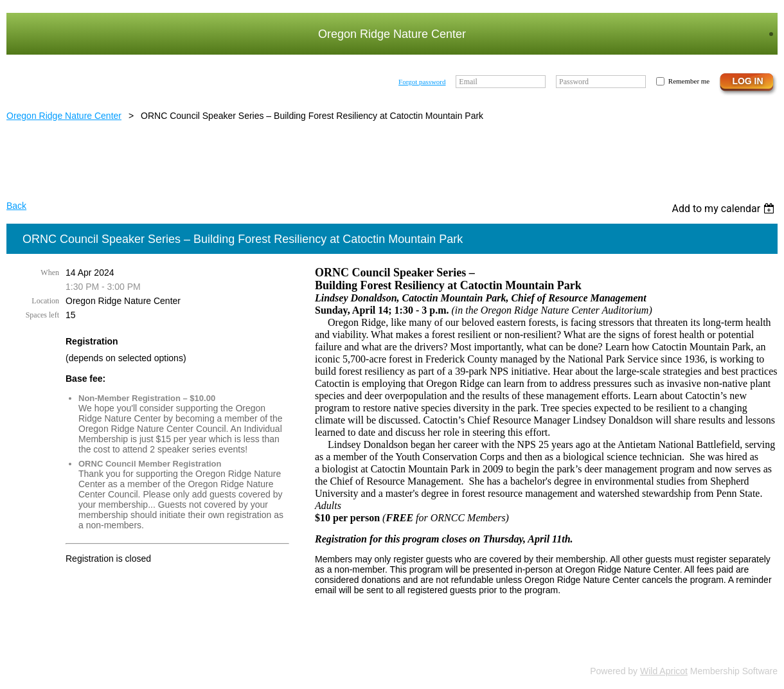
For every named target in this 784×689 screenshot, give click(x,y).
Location (45, 301)
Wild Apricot (664, 671)
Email (468, 82)
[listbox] (725, 209)
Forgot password (422, 82)
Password (574, 82)
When (50, 273)
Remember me (689, 81)
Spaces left (42, 315)
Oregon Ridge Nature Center (64, 116)
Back (16, 206)
